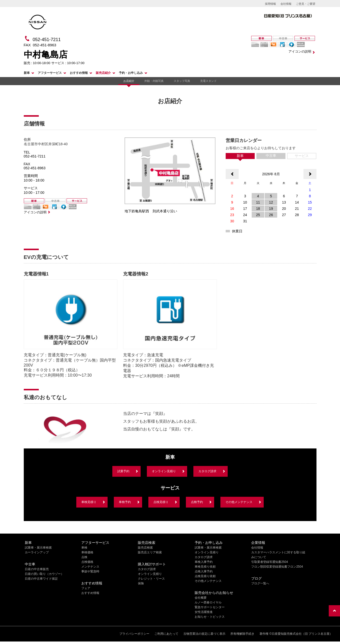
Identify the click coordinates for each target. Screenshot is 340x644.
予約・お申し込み (131, 73)
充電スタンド (208, 81)
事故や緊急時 (90, 571)
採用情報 (270, 4)
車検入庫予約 (204, 562)
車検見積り (89, 502)
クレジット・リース (151, 579)
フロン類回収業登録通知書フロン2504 (277, 567)
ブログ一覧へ (260, 583)
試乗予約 (123, 471)
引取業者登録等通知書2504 (270, 562)
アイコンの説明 (300, 51)
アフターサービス (50, 73)
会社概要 (201, 598)
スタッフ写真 (182, 81)
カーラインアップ (37, 552)
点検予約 (197, 502)
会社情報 (286, 4)
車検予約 (125, 502)
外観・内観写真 (154, 81)
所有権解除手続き (242, 634)
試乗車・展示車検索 (38, 548)
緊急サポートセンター (210, 607)
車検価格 (87, 552)
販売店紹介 (103, 73)
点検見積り (161, 502)
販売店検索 (145, 548)
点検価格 (87, 562)
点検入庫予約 (204, 571)
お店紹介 (129, 81)
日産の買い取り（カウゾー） (44, 574)
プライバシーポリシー (134, 634)
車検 (84, 548)
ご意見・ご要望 (306, 4)
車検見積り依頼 (205, 567)
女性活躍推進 (204, 612)
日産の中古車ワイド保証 (41, 579)
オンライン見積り (164, 471)
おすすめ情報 (79, 73)
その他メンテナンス (239, 502)
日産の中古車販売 (37, 569)
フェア (86, 588)
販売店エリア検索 (150, 552)
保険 (141, 583)
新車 (27, 73)
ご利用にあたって (166, 634)
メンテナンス (90, 567)
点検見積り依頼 (205, 576)
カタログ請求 (207, 471)
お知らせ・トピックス (210, 617)
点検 (84, 557)
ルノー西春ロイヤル (208, 602)
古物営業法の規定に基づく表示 (204, 634)
